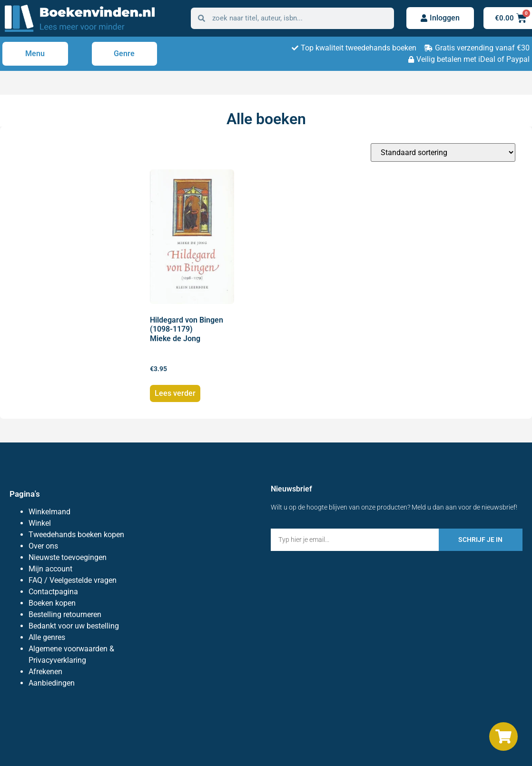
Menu (35, 54)
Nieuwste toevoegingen (68, 557)
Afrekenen (45, 672)
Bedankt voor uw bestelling (74, 626)
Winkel (40, 523)
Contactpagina (53, 592)
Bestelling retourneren (65, 614)
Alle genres (47, 637)
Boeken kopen (52, 603)
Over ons (43, 546)
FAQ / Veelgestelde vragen (73, 580)
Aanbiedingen (52, 683)
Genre (124, 54)
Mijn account (50, 569)
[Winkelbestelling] (443, 152)
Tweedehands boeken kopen (76, 535)
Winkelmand (49, 512)
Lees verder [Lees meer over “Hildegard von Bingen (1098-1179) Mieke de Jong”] (175, 393)
